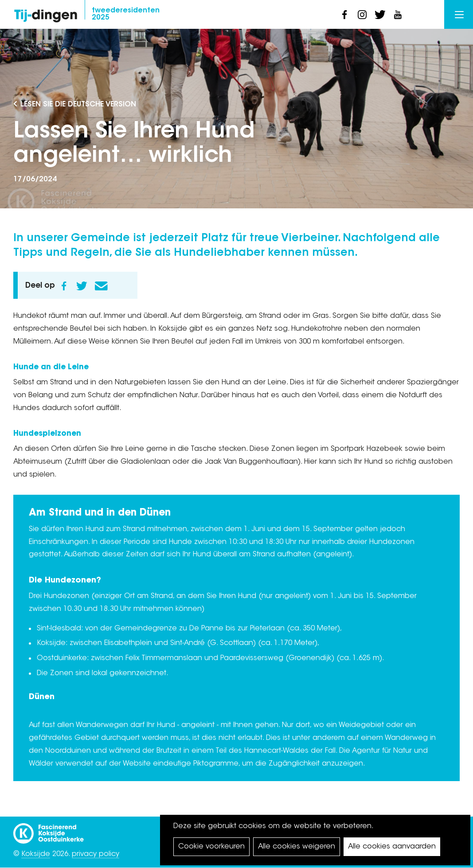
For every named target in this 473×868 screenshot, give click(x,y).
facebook (344, 15)
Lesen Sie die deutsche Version (78, 105)
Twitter (82, 286)
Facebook (64, 286)
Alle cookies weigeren (297, 847)
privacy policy (96, 854)
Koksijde (36, 854)
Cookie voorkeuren (211, 847)
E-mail (101, 286)
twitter (380, 15)
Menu (459, 15)
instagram (362, 15)
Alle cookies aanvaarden (392, 847)
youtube (398, 15)
